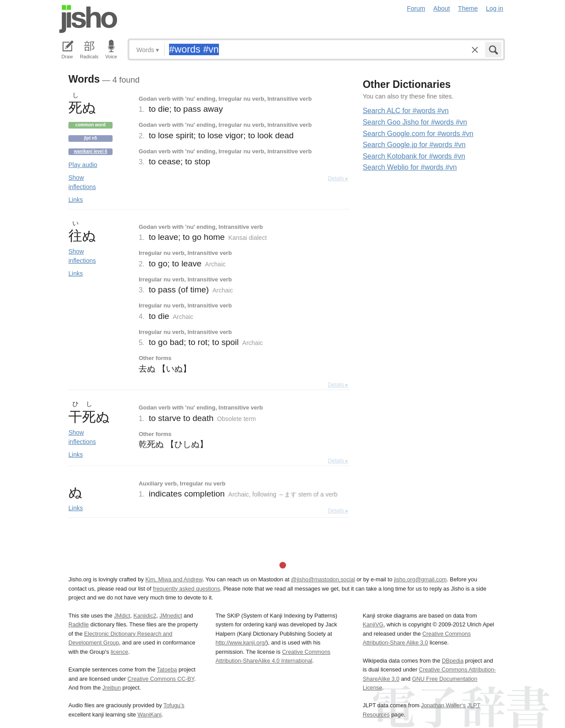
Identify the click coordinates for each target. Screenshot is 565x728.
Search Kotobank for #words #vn (414, 156)
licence (120, 652)
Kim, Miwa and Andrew (174, 579)
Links (76, 200)
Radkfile (79, 624)
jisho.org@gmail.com (420, 579)
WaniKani (150, 715)
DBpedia (453, 661)
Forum (416, 8)
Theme (468, 8)
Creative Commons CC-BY (161, 679)
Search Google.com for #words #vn (418, 134)
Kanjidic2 (145, 616)
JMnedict (171, 616)
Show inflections (82, 182)
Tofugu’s (174, 705)
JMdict (122, 616)
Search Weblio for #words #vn (410, 167)
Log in (495, 8)
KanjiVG (373, 624)
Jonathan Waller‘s (443, 705)
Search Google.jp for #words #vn (414, 145)
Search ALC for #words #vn (406, 111)
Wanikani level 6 (90, 151)
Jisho (88, 19)
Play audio (83, 165)
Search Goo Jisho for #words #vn (415, 122)
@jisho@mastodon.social (323, 579)
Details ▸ (338, 178)
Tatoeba (167, 669)
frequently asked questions (186, 589)
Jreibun (112, 688)
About (442, 8)
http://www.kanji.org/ (241, 643)
